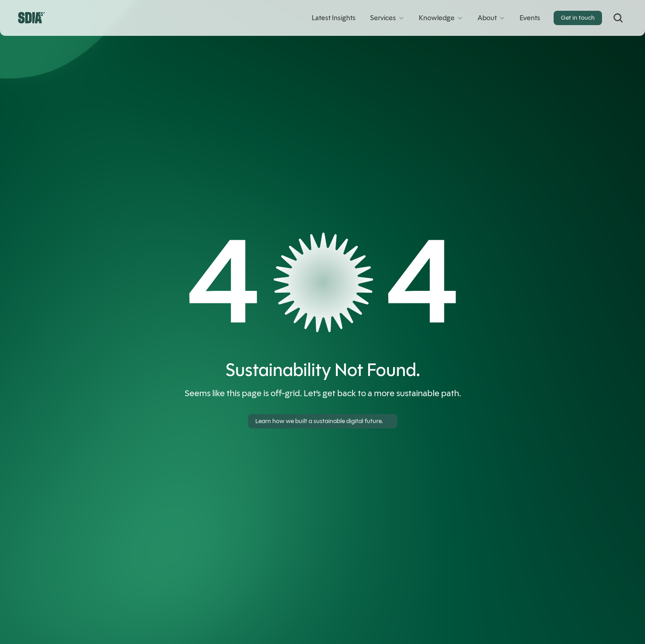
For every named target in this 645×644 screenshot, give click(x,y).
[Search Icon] (618, 18)
